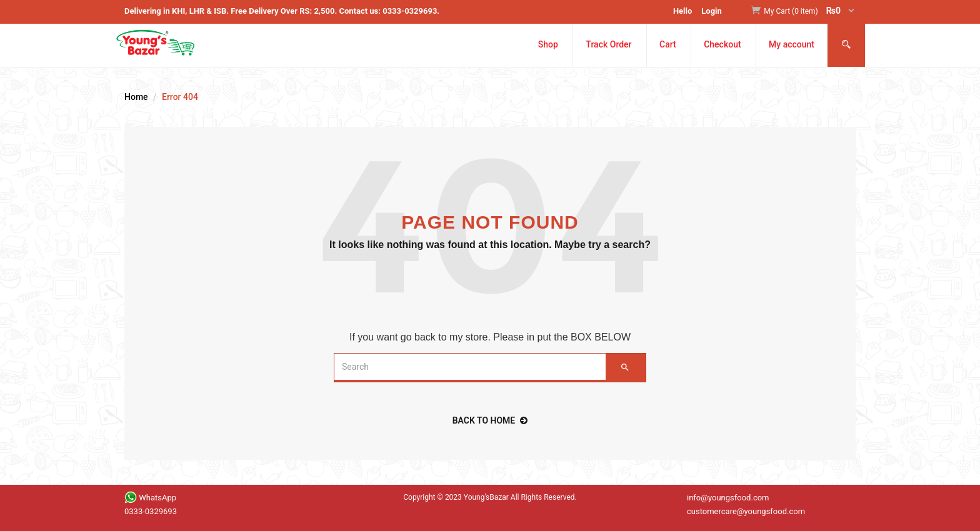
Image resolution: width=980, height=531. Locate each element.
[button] (810, 12)
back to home (490, 420)
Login (712, 11)
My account (792, 44)
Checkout (722, 44)
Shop (548, 44)
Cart (668, 44)
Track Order (608, 44)
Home (136, 97)
